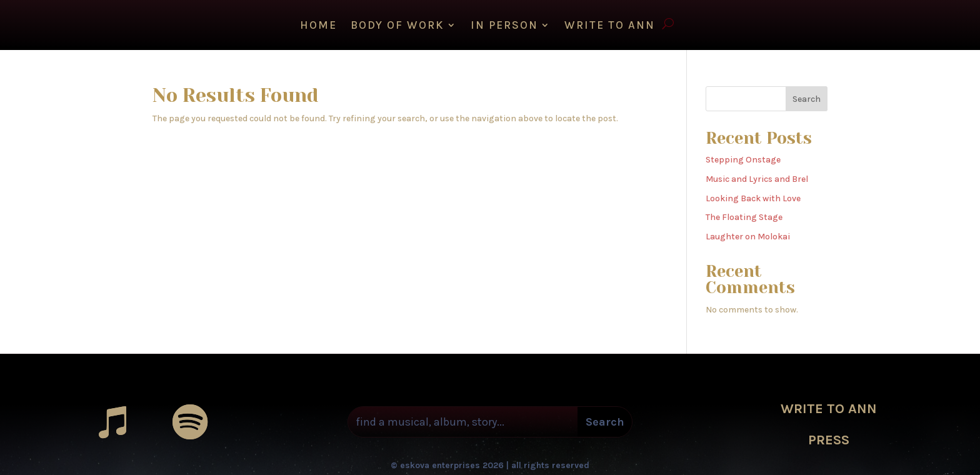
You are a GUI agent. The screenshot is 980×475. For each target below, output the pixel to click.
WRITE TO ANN (610, 26)
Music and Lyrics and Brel (757, 176)
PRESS (829, 437)
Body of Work (397, 26)
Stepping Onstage (743, 157)
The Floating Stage (744, 214)
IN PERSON (504, 26)
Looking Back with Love (753, 195)
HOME (318, 26)
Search (807, 96)
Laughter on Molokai (748, 233)
